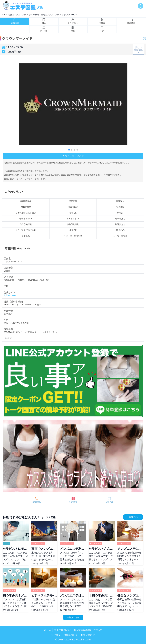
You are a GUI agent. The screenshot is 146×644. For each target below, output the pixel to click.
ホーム (48, 630)
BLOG (15, 295)
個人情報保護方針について (88, 630)
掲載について (71, 635)
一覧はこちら (133, 517)
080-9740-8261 (11, 332)
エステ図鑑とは (62, 630)
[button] (69, 150)
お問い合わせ (88, 635)
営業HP (7, 295)
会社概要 (56, 635)
